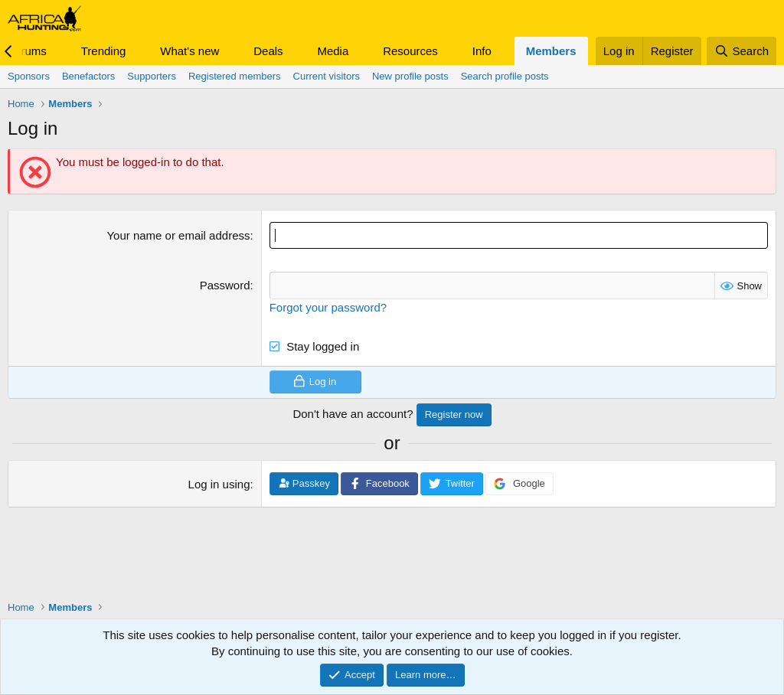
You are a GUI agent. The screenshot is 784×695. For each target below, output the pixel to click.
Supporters (152, 76)
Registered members (235, 76)
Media (333, 51)
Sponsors (29, 76)
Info (482, 51)
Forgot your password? (328, 307)
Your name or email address (178, 235)
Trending (104, 51)
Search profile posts (505, 76)
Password (225, 285)
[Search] (742, 51)
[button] (59, 51)
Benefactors (88, 76)
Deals (268, 51)
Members (551, 51)
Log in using (219, 484)
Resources (410, 51)
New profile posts (410, 76)
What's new (189, 51)
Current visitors (327, 76)
